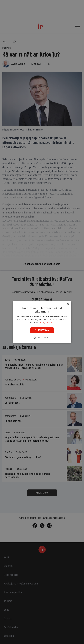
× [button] (68, 304)
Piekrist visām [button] (42, 330)
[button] (42, 338)
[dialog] (42, 322)
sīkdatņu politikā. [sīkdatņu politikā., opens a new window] (46, 323)
